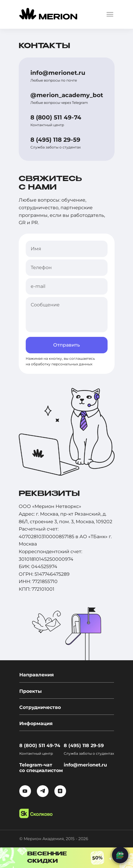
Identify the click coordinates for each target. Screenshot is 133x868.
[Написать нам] (120, 855)
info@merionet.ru (58, 73)
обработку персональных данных (62, 364)
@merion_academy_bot (67, 95)
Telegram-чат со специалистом (41, 768)
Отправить (66, 345)
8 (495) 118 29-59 (55, 140)
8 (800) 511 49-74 (56, 117)
